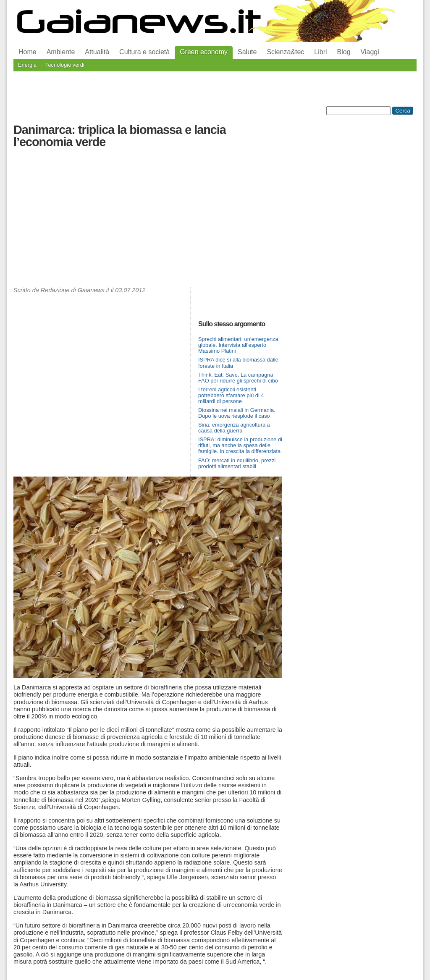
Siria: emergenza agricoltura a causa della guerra (234, 428)
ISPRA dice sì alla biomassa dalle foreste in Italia (238, 363)
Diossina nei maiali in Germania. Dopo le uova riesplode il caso (237, 413)
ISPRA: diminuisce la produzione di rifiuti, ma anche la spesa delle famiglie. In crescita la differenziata (240, 445)
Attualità (97, 52)
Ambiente (61, 52)
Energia (27, 65)
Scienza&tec (285, 52)
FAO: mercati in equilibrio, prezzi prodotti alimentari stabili (237, 463)
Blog (344, 52)
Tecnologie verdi (65, 65)
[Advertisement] (148, 220)
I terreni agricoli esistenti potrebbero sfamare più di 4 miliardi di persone (231, 395)
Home (28, 52)
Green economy (204, 52)
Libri (320, 52)
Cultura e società (144, 52)
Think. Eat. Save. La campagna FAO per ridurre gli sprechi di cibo (238, 378)
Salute (247, 52)
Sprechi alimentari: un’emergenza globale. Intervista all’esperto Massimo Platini (238, 345)
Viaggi (370, 52)
